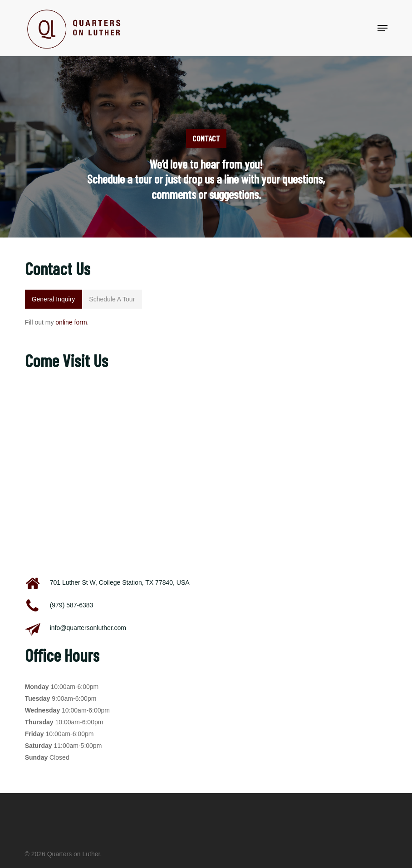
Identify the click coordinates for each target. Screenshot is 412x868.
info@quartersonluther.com (88, 628)
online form (71, 322)
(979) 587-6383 (72, 605)
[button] (383, 28)
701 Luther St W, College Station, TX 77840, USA (120, 582)
